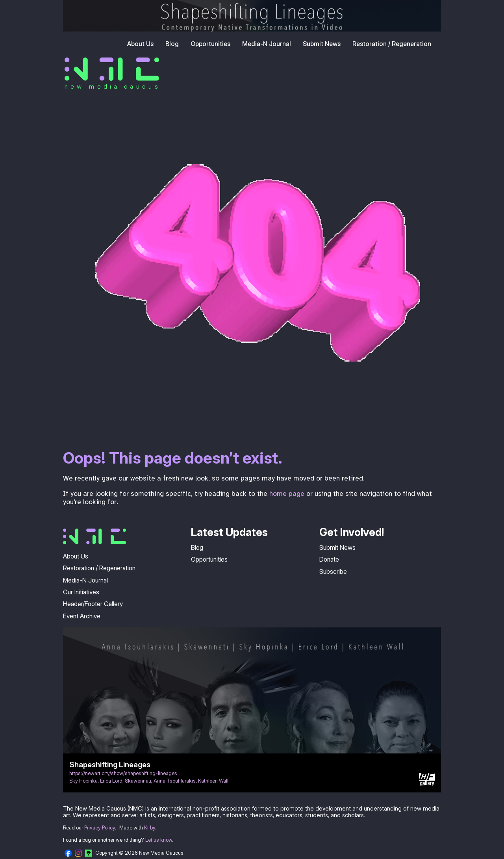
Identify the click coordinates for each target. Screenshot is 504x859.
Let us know (159, 840)
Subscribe (333, 571)
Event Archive (82, 616)
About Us (140, 44)
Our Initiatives (81, 592)
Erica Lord (111, 781)
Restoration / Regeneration (392, 44)
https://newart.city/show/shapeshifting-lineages (123, 773)
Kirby (150, 828)
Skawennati (138, 781)
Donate (329, 559)
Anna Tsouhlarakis (175, 781)
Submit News (322, 44)
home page (287, 494)
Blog (172, 44)
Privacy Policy (100, 828)
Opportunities (210, 44)
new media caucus (112, 86)
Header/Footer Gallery (93, 604)
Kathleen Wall (213, 781)
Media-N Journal (267, 44)
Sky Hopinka (83, 781)
